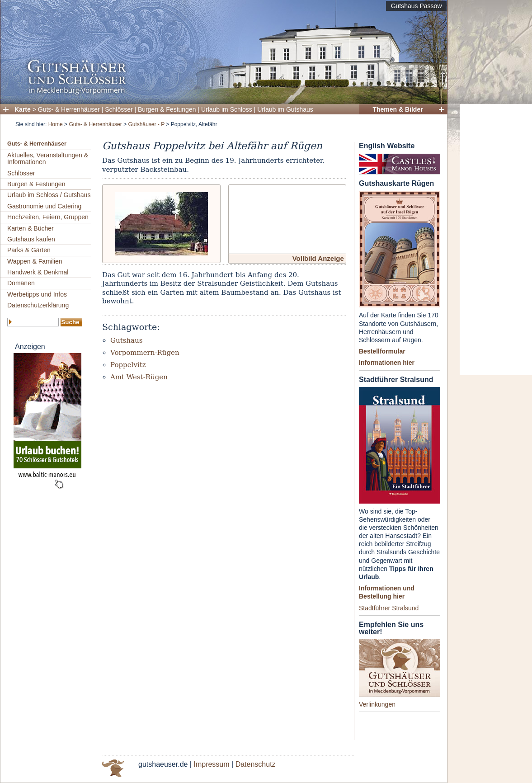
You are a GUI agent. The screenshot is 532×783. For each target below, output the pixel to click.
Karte (23, 109)
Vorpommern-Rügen (145, 353)
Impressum (211, 764)
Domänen (21, 283)
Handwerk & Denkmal (38, 272)
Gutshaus (126, 340)
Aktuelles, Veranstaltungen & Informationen (48, 158)
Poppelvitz (128, 365)
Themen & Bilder (398, 109)
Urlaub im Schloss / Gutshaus (49, 195)
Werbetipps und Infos (37, 294)
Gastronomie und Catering (44, 206)
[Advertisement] (496, 240)
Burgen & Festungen (167, 109)
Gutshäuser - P (146, 124)
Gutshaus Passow (417, 6)
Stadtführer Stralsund (389, 608)
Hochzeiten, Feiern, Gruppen (48, 217)
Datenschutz (256, 764)
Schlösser (119, 109)
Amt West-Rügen (139, 377)
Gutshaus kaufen (31, 239)
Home (56, 124)
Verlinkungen (377, 704)
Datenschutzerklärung (38, 305)
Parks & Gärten (29, 250)
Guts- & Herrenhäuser (69, 109)
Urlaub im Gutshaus (285, 109)
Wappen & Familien (35, 261)
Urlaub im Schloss (227, 109)
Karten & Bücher (31, 228)
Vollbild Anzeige (318, 258)
